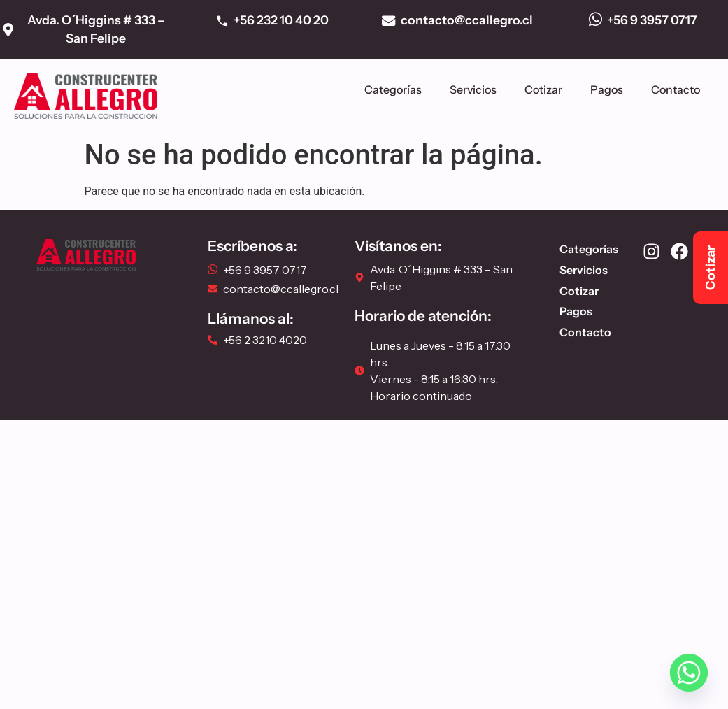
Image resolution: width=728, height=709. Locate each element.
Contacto (676, 89)
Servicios (473, 89)
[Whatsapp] (689, 673)
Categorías (393, 89)
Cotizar (543, 89)
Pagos (607, 89)
